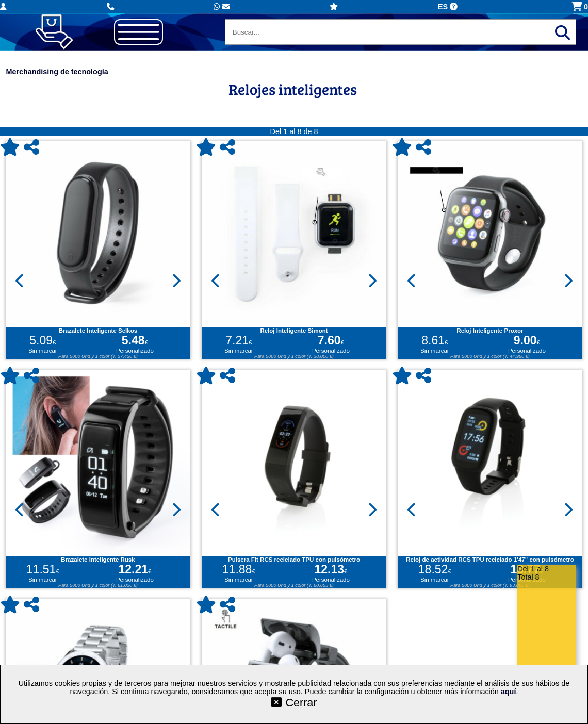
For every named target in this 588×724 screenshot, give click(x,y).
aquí (509, 692)
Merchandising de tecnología (57, 72)
